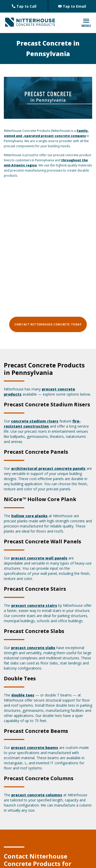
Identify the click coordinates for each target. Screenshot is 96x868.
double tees (23, 695)
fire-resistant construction (42, 424)
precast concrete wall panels (39, 558)
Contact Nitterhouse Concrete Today (48, 324)
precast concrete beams (35, 748)
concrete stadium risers (35, 421)
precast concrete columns (37, 795)
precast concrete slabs (33, 648)
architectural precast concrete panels (48, 468)
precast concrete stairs (34, 605)
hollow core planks (29, 516)
